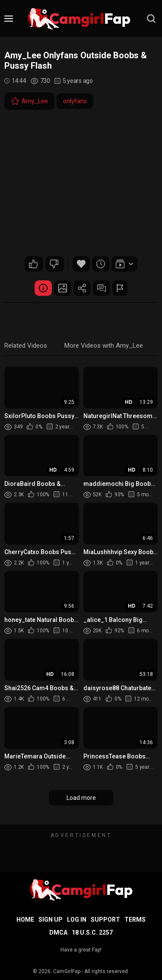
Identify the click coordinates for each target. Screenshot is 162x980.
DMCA (58, 932)
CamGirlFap (67, 971)
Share (82, 288)
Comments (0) (102, 288)
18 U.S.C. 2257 (92, 932)
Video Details (43, 288)
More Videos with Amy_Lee (104, 346)
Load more (81, 798)
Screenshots (63, 288)
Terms (135, 920)
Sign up (51, 920)
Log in (77, 920)
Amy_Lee (29, 101)
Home (25, 920)
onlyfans (75, 101)
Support (105, 920)
